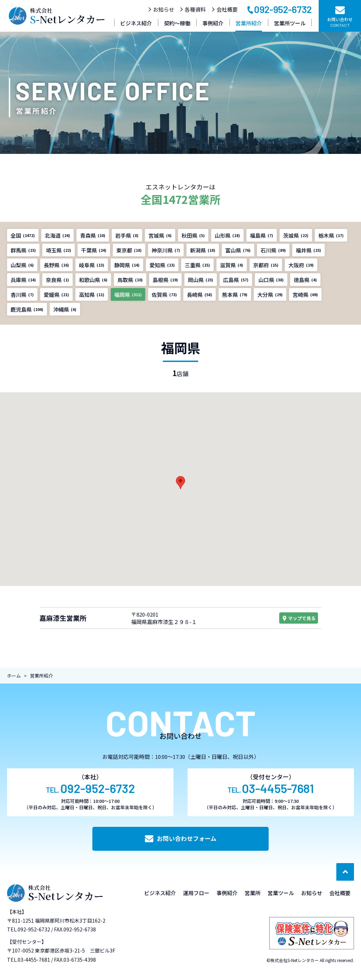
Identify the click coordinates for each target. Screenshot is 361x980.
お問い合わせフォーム (181, 838)
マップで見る (299, 618)
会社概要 (224, 9)
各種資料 (193, 9)
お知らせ (161, 9)
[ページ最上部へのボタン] (345, 872)
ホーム (14, 676)
